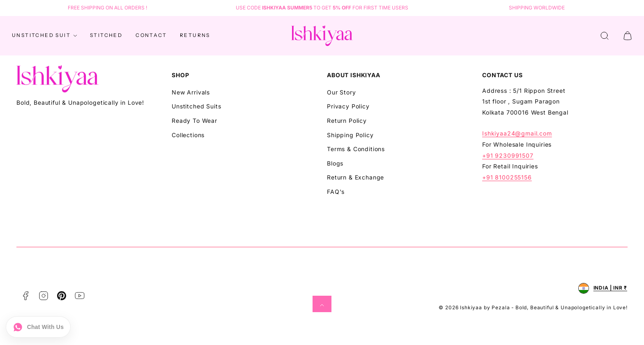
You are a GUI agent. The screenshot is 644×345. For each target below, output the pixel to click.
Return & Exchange (355, 177)
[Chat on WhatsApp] (38, 327)
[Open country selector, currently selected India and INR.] (603, 288)
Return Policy (347, 121)
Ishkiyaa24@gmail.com (517, 133)
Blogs (335, 163)
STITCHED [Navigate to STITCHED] (106, 35)
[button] (605, 36)
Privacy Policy (348, 106)
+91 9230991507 (508, 155)
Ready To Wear (194, 121)
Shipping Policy (350, 135)
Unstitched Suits (196, 106)
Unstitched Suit (45, 36)
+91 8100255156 (507, 177)
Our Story (342, 92)
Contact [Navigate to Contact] (151, 35)
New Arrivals (191, 92)
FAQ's (336, 192)
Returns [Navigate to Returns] (195, 35)
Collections (188, 135)
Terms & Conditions (356, 149)
